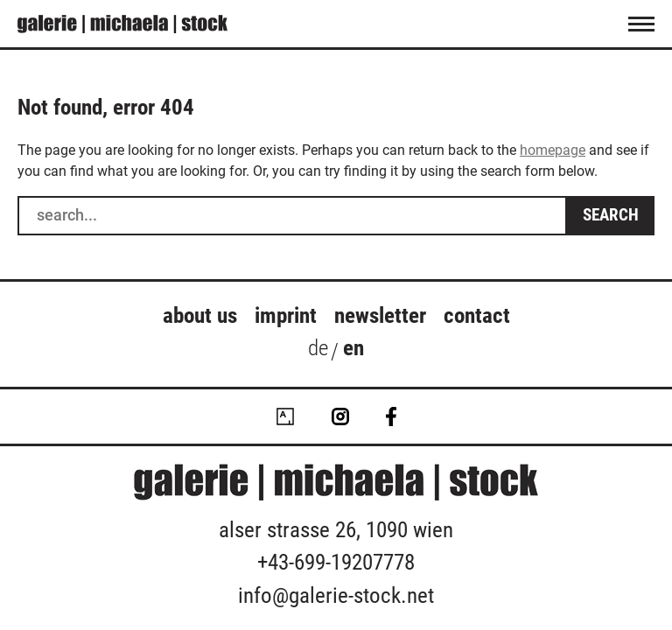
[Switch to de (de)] (318, 352)
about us (200, 315)
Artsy (285, 416)
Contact (477, 315)
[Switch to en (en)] (353, 352)
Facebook (391, 416)
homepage (553, 150)
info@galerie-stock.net (336, 595)
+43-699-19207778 (336, 562)
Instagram (340, 416)
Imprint (286, 315)
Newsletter (380, 315)
